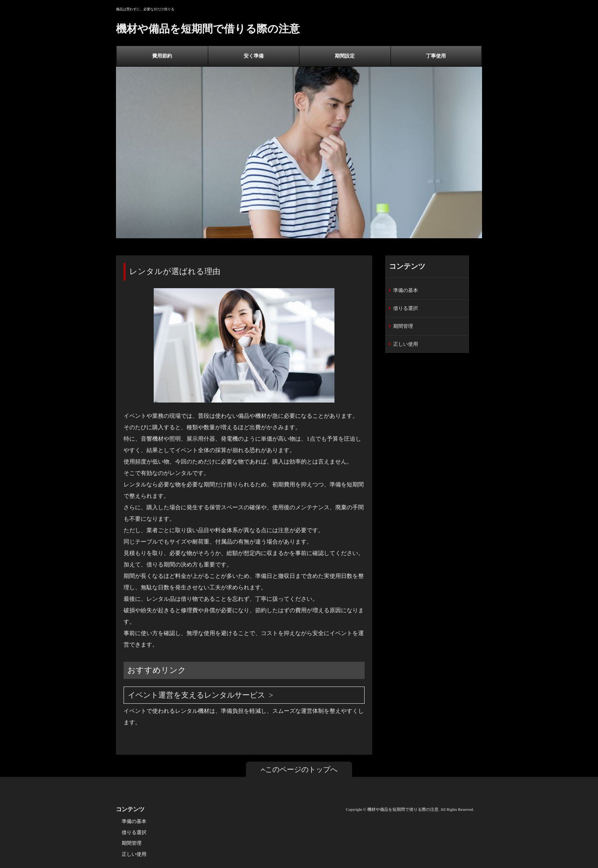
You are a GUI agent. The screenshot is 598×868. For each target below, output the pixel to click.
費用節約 (162, 56)
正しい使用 (406, 344)
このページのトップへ (299, 769)
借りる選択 (406, 308)
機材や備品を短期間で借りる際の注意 (208, 29)
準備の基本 (406, 290)
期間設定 (345, 56)
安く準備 (254, 56)
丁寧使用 (436, 56)
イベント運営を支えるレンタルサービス (196, 695)
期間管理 (403, 326)
